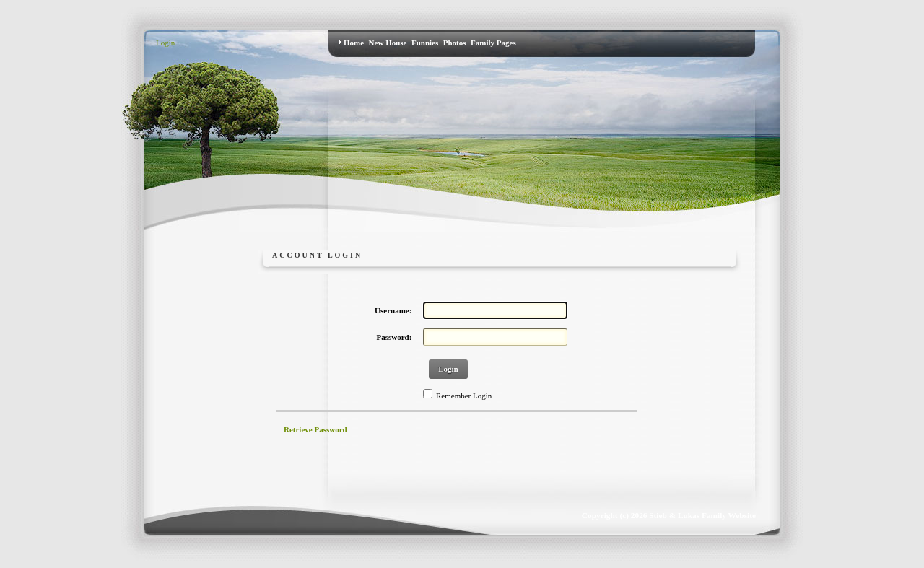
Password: (395, 337)
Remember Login (464, 396)
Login (165, 43)
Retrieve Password (315, 429)
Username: (393, 310)
